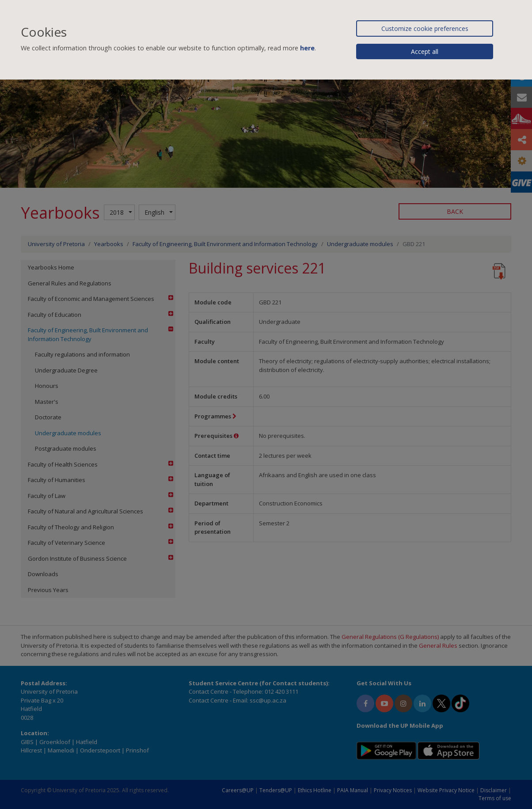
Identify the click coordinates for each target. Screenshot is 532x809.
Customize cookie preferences (425, 28)
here (307, 48)
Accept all (425, 51)
